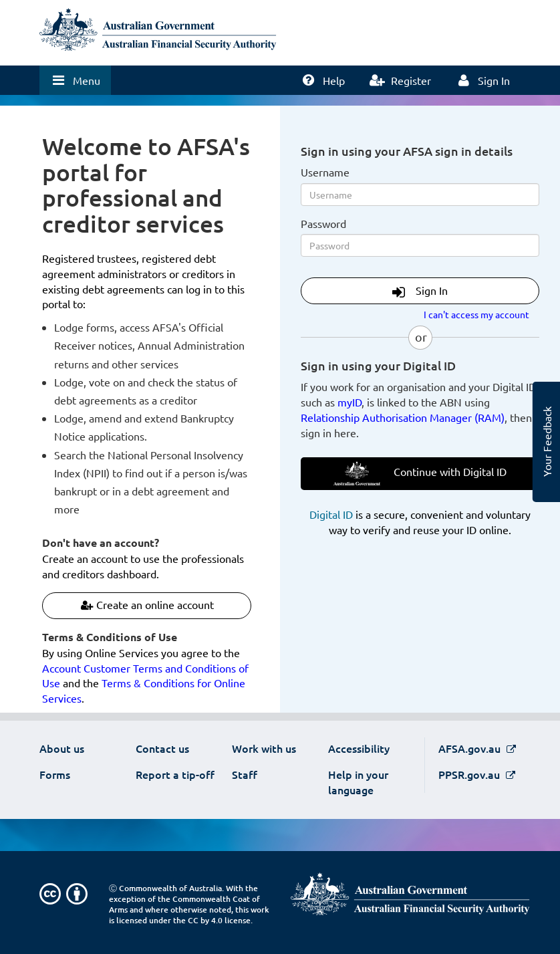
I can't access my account (476, 314)
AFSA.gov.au (471, 748)
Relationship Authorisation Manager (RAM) (403, 417)
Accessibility (359, 748)
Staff (245, 774)
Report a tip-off (175, 774)
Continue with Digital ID (420, 473)
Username (325, 172)
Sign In (420, 291)
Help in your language (358, 782)
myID (349, 402)
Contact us (162, 748)
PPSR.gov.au (470, 774)
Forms (55, 774)
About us (62, 748)
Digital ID (331, 514)
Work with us (264, 748)
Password (323, 223)
